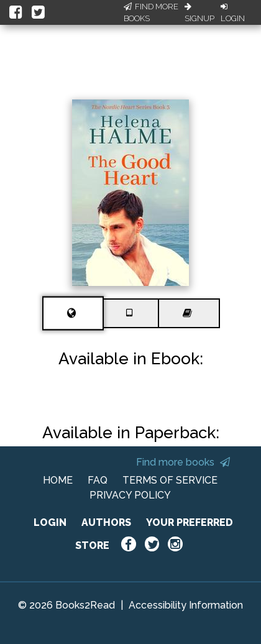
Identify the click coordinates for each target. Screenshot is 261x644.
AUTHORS (106, 522)
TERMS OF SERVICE (170, 480)
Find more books (183, 462)
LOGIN (50, 522)
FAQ (98, 480)
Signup (199, 13)
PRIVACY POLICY (130, 495)
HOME (58, 480)
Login (233, 13)
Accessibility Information (186, 605)
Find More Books (151, 13)
